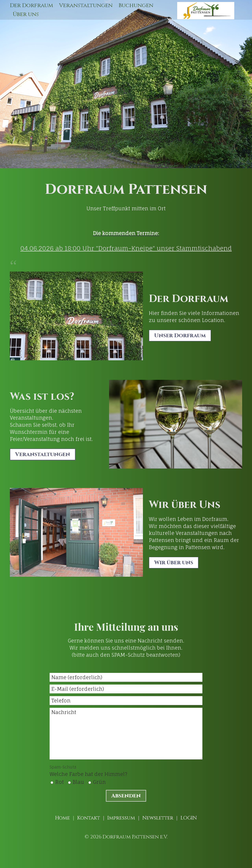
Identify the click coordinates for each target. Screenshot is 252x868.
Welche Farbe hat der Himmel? (88, 771)
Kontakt (89, 818)
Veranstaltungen (86, 5)
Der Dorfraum (31, 5)
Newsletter (158, 818)
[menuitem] (33, 5)
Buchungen (136, 5)
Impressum (121, 818)
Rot (59, 782)
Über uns (26, 14)
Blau (78, 782)
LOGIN (189, 818)
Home (63, 818)
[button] (180, 336)
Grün (99, 782)
